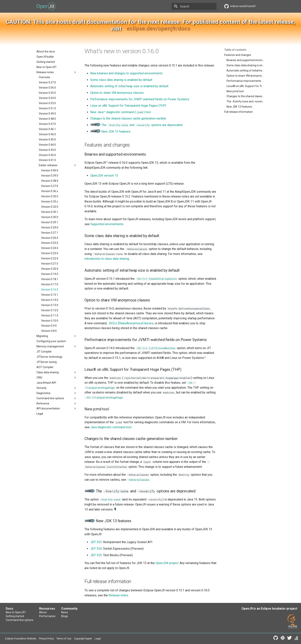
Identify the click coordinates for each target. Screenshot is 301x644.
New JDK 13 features (116, 132)
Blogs (65, 616)
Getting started (15, 616)
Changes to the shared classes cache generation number (128, 118)
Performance (47, 616)
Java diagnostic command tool (111, 427)
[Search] (194, 6)
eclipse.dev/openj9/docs (159, 29)
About (43, 612)
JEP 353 (96, 542)
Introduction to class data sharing (107, 259)
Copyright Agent (83, 639)
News (65, 612)
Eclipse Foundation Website (21, 639)
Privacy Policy (46, 639)
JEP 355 (96, 555)
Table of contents (235, 50)
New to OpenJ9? (16, 612)
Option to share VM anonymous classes (117, 93)
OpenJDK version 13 (104, 176)
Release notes (118, 595)
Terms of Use (64, 639)
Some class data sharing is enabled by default (121, 80)
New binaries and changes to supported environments (126, 73)
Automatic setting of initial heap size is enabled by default (129, 86)
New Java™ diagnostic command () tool (120, 112)
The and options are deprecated (136, 125)
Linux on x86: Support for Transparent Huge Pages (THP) (128, 106)
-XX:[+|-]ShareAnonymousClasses (131, 323)
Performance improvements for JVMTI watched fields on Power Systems (140, 99)
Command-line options (20, 620)
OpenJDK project (167, 563)
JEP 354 (96, 549)
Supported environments (107, 224)
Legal (98, 639)
